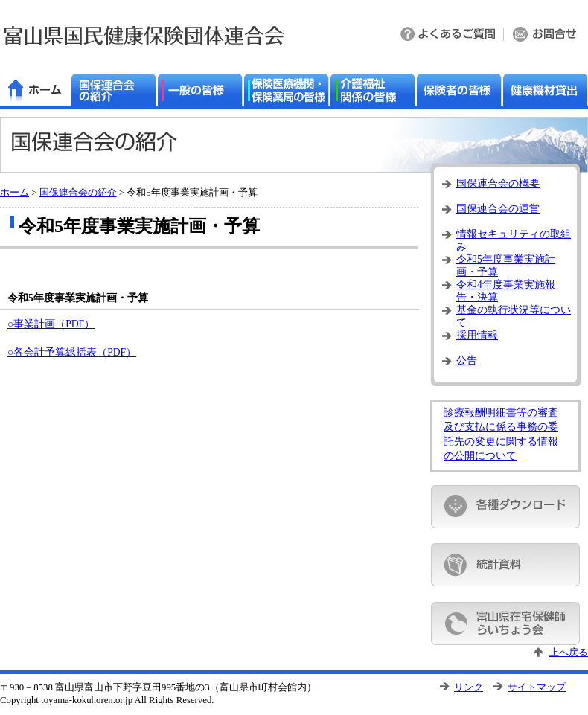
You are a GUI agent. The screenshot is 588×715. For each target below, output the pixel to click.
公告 (467, 360)
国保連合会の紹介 (78, 193)
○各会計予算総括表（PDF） (72, 352)
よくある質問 (449, 35)
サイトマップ (537, 687)
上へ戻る (569, 653)
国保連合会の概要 (498, 183)
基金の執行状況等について (514, 314)
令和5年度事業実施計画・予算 (506, 264)
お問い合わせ (546, 35)
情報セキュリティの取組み (514, 238)
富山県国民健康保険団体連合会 (144, 35)
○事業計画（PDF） (51, 324)
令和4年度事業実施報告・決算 (506, 289)
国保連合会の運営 (498, 209)
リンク (469, 687)
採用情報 (477, 335)
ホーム (15, 193)
